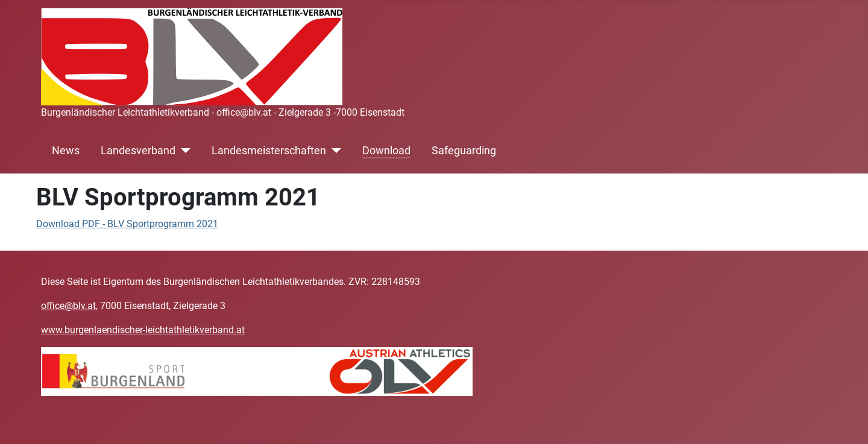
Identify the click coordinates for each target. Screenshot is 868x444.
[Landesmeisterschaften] (334, 151)
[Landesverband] (183, 151)
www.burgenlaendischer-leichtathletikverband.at (143, 330)
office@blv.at (68, 306)
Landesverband (138, 151)
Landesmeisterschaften (269, 151)
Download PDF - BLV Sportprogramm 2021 (127, 224)
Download (386, 151)
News (66, 151)
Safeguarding (464, 151)
